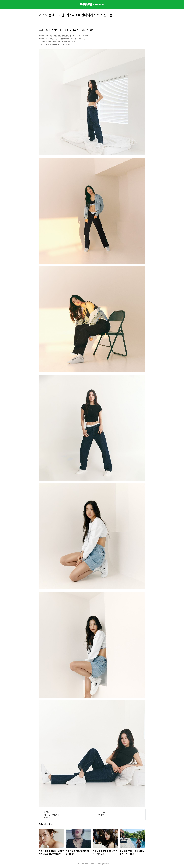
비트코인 (47, 812)
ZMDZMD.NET (85, 863)
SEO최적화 (101, 815)
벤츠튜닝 (47, 817)
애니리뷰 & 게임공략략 (52, 815)
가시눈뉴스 (101, 812)
